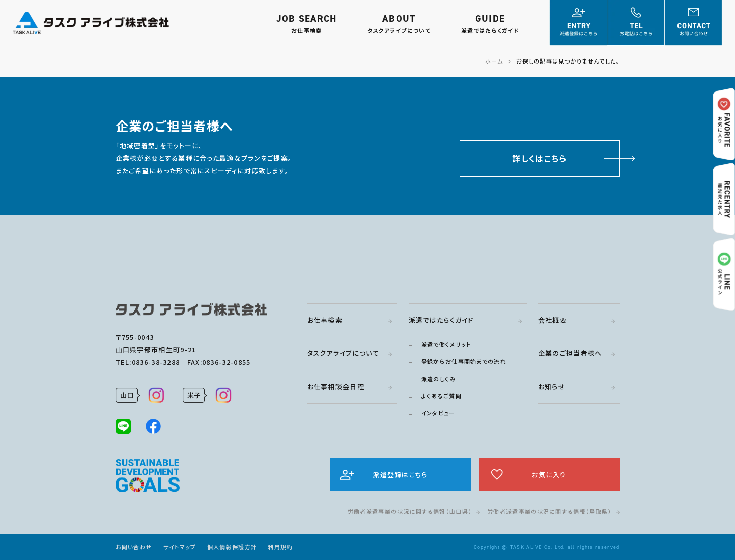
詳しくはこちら (539, 158)
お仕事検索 (325, 320)
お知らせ (552, 386)
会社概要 (553, 320)
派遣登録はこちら (400, 475)
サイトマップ (180, 547)
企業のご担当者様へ (570, 353)
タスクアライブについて (343, 353)
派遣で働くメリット (446, 344)
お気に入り (549, 475)
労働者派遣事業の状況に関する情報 (410, 511)
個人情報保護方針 (232, 547)
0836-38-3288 (156, 362)
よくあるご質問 (441, 396)
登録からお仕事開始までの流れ (464, 361)
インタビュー (438, 413)
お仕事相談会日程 (336, 386)
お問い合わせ (134, 547)
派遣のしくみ (439, 379)
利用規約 (280, 547)
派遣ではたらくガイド (441, 320)
